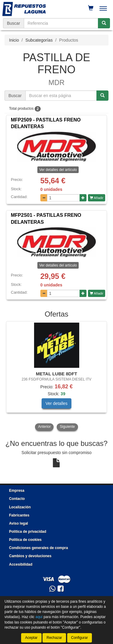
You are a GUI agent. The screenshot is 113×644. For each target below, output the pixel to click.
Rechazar (54, 638)
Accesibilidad (21, 564)
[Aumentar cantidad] (83, 198)
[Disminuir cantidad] (44, 198)
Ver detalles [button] (56, 403)
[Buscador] (61, 23)
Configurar (80, 638)
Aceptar (31, 638)
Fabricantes (19, 515)
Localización (20, 507)
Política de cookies (25, 540)
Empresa (17, 491)
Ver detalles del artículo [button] (58, 170)
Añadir (97, 198)
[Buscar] (104, 23)
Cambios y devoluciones (30, 556)
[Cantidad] (63, 198)
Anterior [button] (44, 427)
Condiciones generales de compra (38, 548)
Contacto (17, 499)
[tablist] (56, 376)
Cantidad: (19, 197)
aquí (39, 617)
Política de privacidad (28, 532)
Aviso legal (19, 523)
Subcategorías (39, 40)
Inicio (14, 40)
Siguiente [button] (67, 427)
